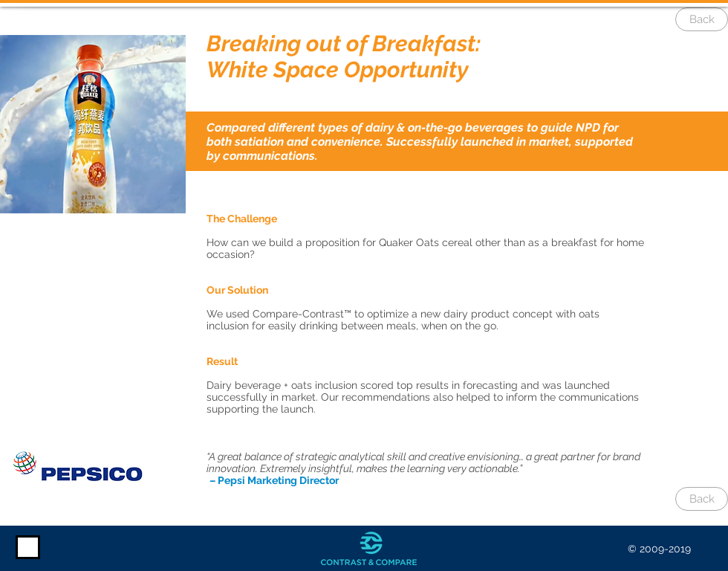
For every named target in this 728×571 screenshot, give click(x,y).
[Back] (702, 19)
